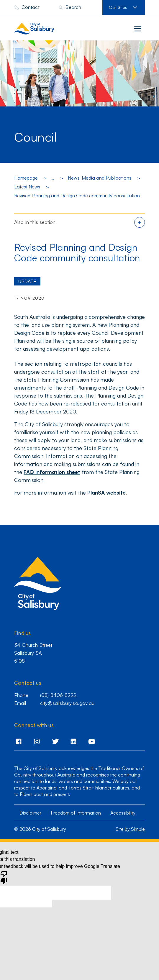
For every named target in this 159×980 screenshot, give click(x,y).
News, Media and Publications (100, 178)
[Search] (70, 7)
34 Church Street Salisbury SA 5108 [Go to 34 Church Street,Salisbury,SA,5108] (33, 653)
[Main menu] (138, 29)
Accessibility (123, 813)
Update (27, 281)
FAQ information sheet (52, 472)
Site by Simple (130, 829)
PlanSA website (106, 493)
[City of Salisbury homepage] (46, 29)
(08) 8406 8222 (58, 695)
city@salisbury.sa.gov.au (67, 703)
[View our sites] (124, 7)
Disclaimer (30, 813)
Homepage (26, 178)
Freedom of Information (76, 813)
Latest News (27, 187)
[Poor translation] (4, 877)
